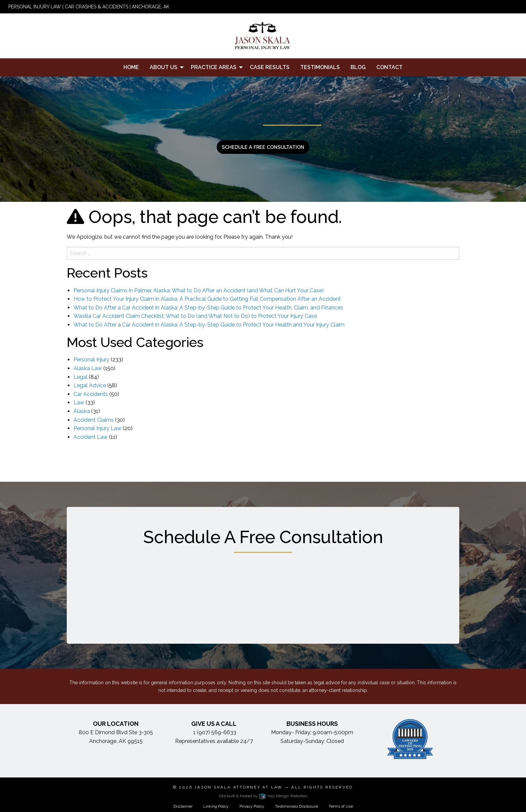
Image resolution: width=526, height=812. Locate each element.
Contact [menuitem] (389, 67)
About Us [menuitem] (164, 67)
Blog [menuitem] (358, 67)
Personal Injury (91, 360)
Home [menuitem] (131, 67)
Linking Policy (216, 806)
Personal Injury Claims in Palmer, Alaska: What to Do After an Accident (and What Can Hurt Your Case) (199, 291)
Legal (81, 377)
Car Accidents (91, 394)
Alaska (82, 411)
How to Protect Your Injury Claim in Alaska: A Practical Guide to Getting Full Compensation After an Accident (207, 299)
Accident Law (91, 437)
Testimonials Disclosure (297, 806)
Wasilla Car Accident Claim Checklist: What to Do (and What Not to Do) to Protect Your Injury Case (195, 316)
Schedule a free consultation (263, 147)
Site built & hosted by (263, 796)
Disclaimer (183, 806)
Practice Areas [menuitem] (214, 67)
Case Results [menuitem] (270, 67)
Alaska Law (88, 368)
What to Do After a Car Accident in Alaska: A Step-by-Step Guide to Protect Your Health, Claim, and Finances (208, 308)
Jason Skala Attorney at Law (239, 787)
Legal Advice (90, 385)
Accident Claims (94, 420)
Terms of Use (341, 806)
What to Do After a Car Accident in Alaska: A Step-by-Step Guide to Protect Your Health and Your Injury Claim (209, 325)
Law (79, 402)
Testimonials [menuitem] (320, 67)
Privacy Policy (252, 806)
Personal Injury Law (97, 428)
